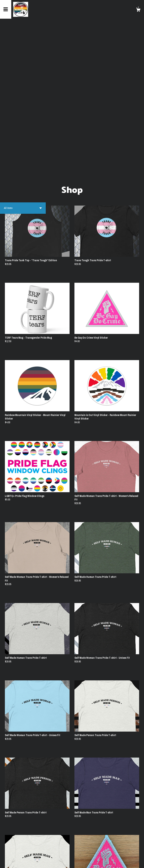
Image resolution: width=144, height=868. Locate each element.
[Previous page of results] (58, 853)
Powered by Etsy (33, 862)
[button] (23, 66)
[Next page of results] (86, 853)
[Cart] (138, 10)
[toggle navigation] (6, 9)
